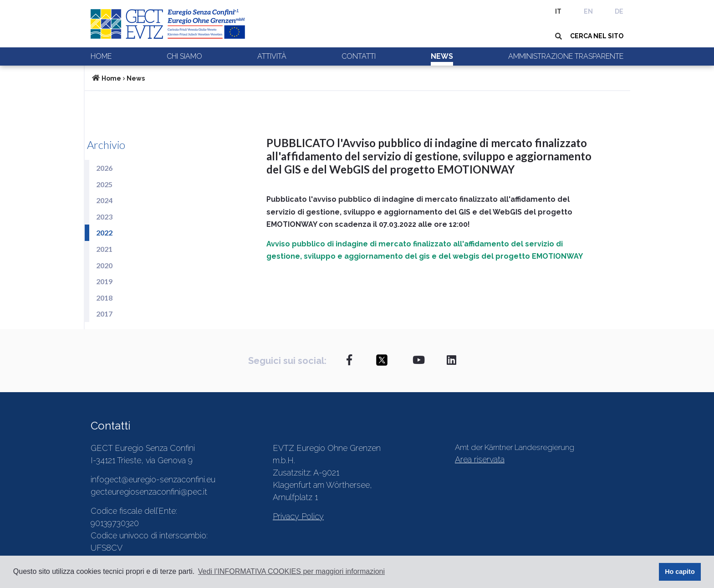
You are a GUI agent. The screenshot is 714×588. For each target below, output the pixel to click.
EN (588, 11)
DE (619, 11)
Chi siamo (184, 56)
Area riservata (480, 459)
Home (101, 56)
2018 (104, 298)
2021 (104, 249)
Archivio (106, 145)
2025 (104, 184)
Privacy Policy (298, 516)
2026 (104, 168)
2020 (104, 265)
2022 (104, 233)
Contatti (359, 56)
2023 (104, 217)
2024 (104, 200)
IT (558, 11)
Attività (272, 56)
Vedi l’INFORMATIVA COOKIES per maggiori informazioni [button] (291, 571)
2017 (104, 314)
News (442, 56)
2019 (104, 281)
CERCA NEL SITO (597, 36)
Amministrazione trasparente (566, 56)
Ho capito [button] (680, 572)
